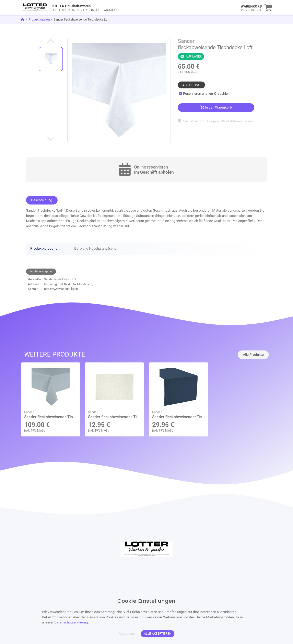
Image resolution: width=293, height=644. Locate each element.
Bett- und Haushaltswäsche (95, 248)
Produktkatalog (39, 20)
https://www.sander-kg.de (61, 289)
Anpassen (126, 633)
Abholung (191, 85)
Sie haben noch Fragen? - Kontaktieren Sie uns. (216, 121)
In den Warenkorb (216, 107)
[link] (115, 8)
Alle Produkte (253, 355)
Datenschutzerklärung (71, 622)
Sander (186, 41)
